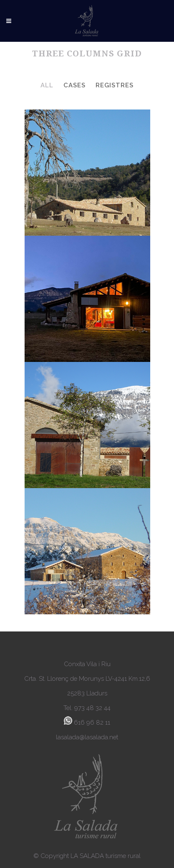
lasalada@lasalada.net (87, 737)
